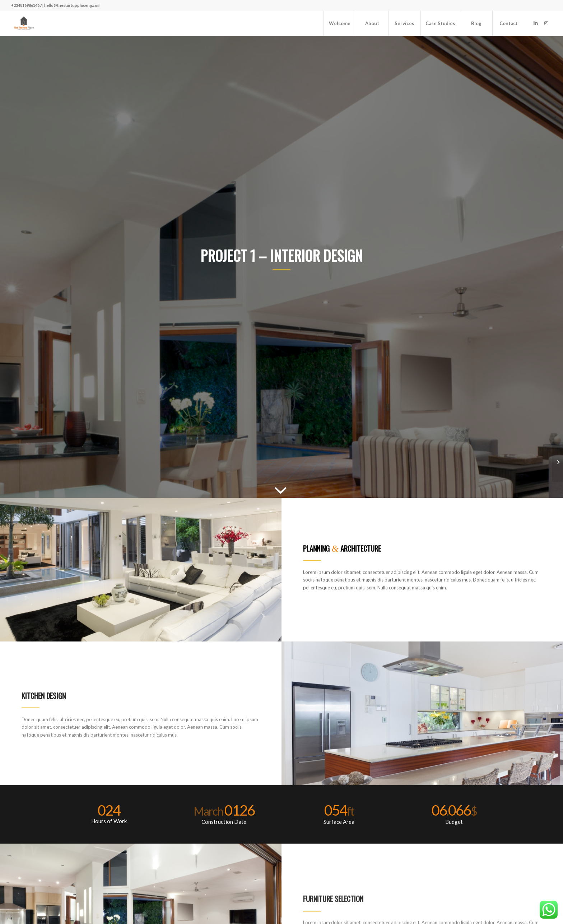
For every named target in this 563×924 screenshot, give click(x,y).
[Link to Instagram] (546, 23)
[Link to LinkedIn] (536, 23)
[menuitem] (340, 23)
